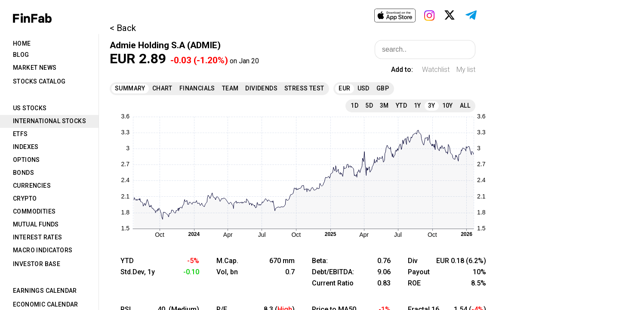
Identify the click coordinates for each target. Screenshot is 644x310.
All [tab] (465, 105)
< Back (123, 28)
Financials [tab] (197, 88)
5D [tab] (369, 105)
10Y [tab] (448, 105)
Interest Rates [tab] (38, 237)
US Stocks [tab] (30, 108)
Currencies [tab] (32, 186)
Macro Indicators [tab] (43, 250)
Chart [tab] (162, 88)
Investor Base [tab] (37, 264)
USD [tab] (364, 88)
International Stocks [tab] (49, 121)
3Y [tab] (432, 105)
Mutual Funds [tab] (36, 224)
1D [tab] (354, 105)
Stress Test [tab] (304, 88)
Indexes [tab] (26, 147)
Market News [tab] (35, 68)
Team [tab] (230, 88)
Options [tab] (26, 160)
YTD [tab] (401, 105)
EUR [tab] (344, 88)
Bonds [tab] (23, 173)
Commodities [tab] (34, 211)
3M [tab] (384, 105)
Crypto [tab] (25, 198)
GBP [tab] (383, 88)
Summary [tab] (130, 88)
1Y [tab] (418, 105)
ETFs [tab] (20, 134)
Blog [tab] (21, 55)
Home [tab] (22, 43)
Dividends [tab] (261, 88)
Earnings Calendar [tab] (45, 291)
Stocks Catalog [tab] (39, 81)
